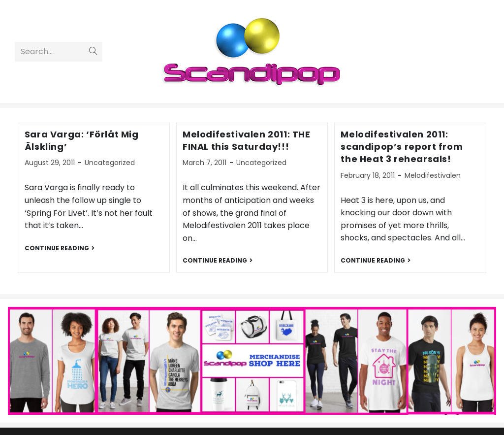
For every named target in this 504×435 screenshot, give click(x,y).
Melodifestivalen (433, 175)
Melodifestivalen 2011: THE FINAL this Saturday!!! (247, 140)
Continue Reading (60, 249)
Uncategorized (110, 163)
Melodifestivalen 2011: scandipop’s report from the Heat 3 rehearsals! (402, 147)
